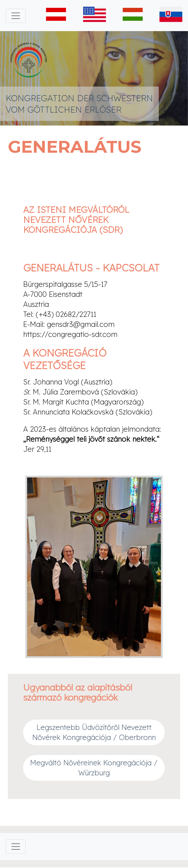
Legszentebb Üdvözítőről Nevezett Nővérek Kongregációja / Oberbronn (92, 732)
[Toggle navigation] (16, 16)
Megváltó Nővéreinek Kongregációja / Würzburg (92, 768)
